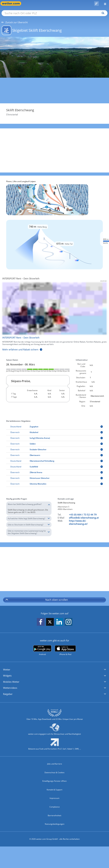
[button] (54, 670)
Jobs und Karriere (55, 764)
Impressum (54, 798)
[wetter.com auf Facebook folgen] (41, 622)
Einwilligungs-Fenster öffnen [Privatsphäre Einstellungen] (54, 781)
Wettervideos (10, 688)
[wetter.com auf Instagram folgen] (68, 622)
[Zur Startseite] (12, 3)
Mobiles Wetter (11, 682)
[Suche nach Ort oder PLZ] (54, 13)
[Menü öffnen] (104, 3)
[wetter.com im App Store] (65, 650)
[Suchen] (102, 13)
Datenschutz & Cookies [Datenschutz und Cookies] (54, 772)
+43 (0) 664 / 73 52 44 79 (83, 515)
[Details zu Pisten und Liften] (54, 245)
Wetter (7, 670)
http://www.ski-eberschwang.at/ (78, 522)
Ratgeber (8, 694)
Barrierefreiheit (54, 815)
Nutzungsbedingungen (55, 824)
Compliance (55, 807)
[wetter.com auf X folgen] (50, 623)
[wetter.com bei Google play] (42, 650)
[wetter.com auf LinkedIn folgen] (59, 622)
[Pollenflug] (96, 4)
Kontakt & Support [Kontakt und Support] (54, 790)
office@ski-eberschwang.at (84, 518)
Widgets (7, 676)
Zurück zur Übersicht (15, 22)
